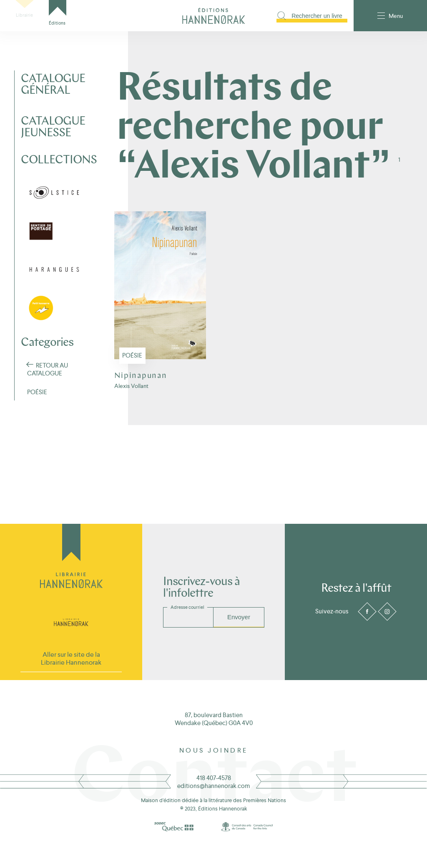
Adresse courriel (187, 607)
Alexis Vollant (131, 414)
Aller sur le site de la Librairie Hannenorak (71, 658)
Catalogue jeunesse (53, 128)
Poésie (132, 383)
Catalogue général (53, 85)
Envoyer (239, 617)
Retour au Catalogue (48, 369)
